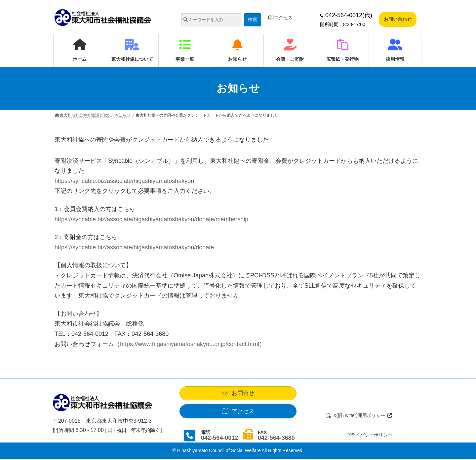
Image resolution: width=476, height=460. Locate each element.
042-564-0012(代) (346, 15)
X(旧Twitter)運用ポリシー (359, 416)
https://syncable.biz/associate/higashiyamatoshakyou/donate (134, 247)
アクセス (280, 18)
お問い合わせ (398, 19)
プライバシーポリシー (369, 436)
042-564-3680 (276, 439)
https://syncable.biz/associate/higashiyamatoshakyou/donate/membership (151, 219)
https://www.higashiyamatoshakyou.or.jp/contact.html (190, 344)
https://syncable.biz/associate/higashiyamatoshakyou (124, 181)
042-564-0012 (219, 439)
